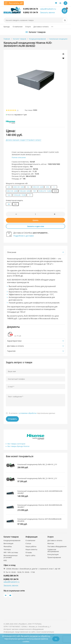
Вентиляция (8, 543)
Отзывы (29, 552)
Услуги (28, 27)
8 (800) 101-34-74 (31, 12)
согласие (34, 636)
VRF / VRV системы (11, 552)
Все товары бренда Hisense (18, 446)
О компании (18, 27)
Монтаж (51, 543)
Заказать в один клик (36, 226)
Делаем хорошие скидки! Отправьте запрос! (24, 140)
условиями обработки (28, 413)
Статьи (28, 543)
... (52, 26)
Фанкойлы (8, 546)
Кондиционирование (38, 39)
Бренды (7, 27)
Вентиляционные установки (11, 556)
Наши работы (31, 546)
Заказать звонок (48, 12)
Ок (56, 639)
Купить (35, 220)
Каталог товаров (20, 39)
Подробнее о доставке (24, 236)
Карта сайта (30, 555)
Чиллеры (7, 549)
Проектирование (54, 557)
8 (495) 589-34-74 (31, 9)
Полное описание (19, 157)
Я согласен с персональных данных (32, 413)
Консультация (53, 554)
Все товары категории (16, 444)
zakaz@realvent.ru (48, 9)
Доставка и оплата (41, 27)
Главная (7, 39)
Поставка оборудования (57, 546)
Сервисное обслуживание (53, 550)
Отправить (12, 419)
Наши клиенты (31, 549)
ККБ (5, 560)
